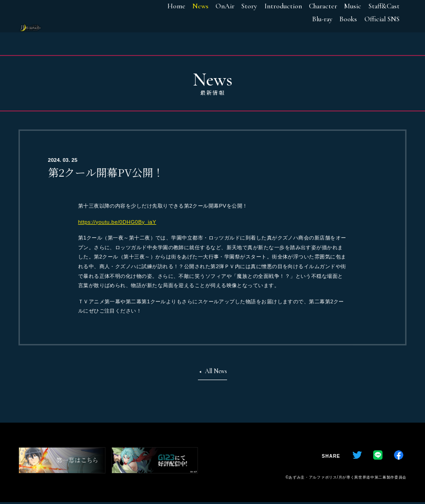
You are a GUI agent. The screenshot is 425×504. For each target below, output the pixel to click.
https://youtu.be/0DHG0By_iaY (117, 222)
